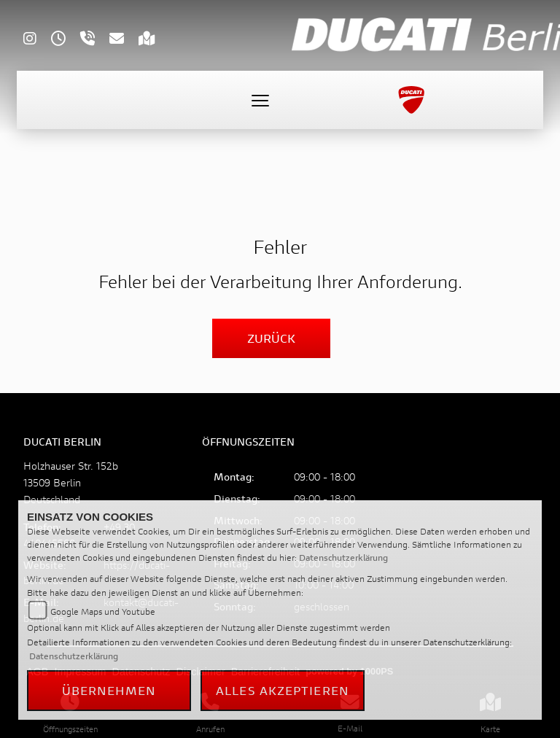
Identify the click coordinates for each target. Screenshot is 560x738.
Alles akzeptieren (283, 690)
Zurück (271, 338)
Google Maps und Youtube (103, 611)
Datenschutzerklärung (343, 558)
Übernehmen (109, 690)
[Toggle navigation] (260, 100)
